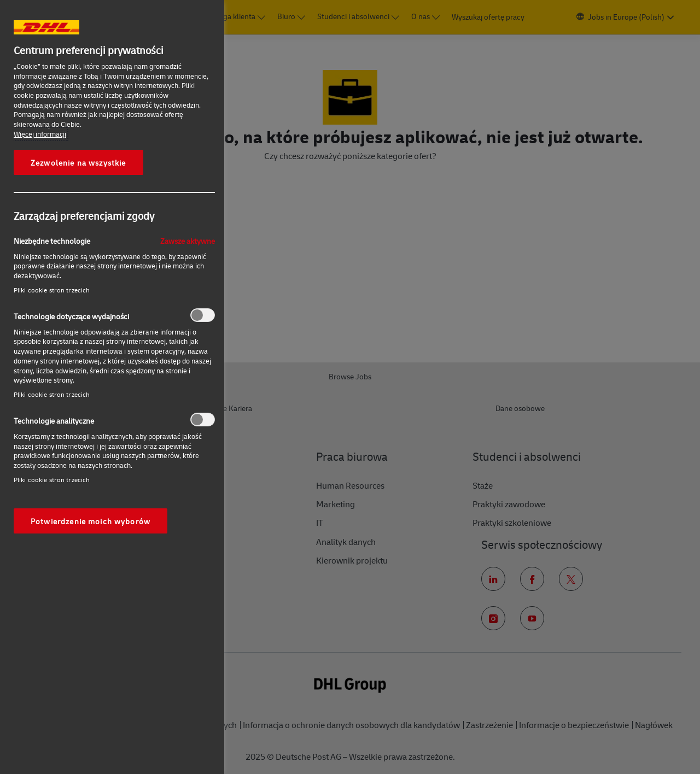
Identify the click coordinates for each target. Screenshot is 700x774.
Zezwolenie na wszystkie (78, 162)
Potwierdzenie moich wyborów (91, 521)
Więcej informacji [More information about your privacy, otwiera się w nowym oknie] (40, 134)
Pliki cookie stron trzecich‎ (52, 290)
